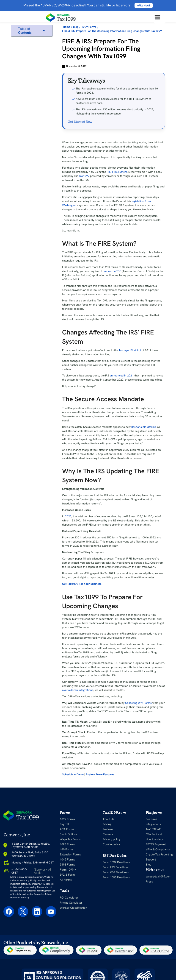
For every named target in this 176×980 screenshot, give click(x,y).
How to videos (155, 839)
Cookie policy (111, 844)
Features (152, 819)
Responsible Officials (144, 427)
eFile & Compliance (158, 849)
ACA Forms (67, 829)
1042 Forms (67, 860)
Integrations (154, 824)
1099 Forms (67, 819)
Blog (149, 865)
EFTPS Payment (156, 844)
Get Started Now (80, 122)
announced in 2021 (122, 376)
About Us (109, 819)
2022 (68, 516)
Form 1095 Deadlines (116, 877)
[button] (44, 31)
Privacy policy (111, 839)
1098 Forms (67, 844)
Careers (108, 834)
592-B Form (67, 875)
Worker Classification (73, 908)
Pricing (107, 824)
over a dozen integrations (78, 690)
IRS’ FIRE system (117, 172)
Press (150, 882)
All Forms (66, 880)
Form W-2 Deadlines (115, 872)
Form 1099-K (68, 870)
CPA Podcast (154, 834)
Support (152, 860)
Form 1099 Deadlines (116, 862)
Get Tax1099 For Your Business (82, 584)
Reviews (108, 829)
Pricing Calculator (71, 903)
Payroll (64, 824)
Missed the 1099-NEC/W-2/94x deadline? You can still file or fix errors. (88, 5)
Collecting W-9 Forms (138, 703)
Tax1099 (84, 176)
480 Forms (67, 849)
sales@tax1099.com (159, 877)
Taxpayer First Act (130, 350)
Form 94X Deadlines (115, 867)
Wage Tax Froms (70, 839)
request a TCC (113, 271)
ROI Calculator (69, 898)
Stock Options (69, 834)
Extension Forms (70, 855)
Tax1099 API (154, 829)
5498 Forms (67, 865)
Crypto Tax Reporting (160, 855)
